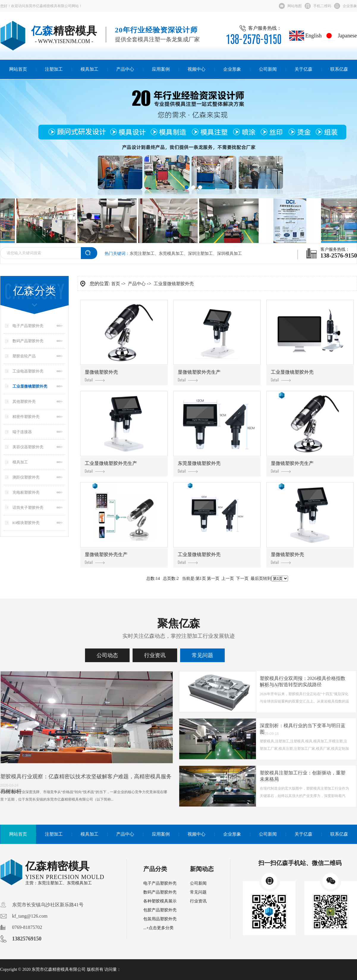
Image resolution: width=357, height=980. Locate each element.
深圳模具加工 (229, 254)
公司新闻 (268, 69)
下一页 (242, 579)
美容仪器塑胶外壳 (28, 447)
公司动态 (107, 655)
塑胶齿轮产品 (24, 356)
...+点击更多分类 (158, 928)
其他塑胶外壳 (24, 401)
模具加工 (89, 69)
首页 (116, 284)
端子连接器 (22, 432)
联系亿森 (339, 69)
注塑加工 (54, 69)
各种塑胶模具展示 (160, 901)
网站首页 (18, 69)
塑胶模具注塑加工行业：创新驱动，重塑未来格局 (303, 776)
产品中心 (125, 69)
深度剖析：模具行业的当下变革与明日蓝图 (303, 729)
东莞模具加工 (171, 254)
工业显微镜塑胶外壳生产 (111, 467)
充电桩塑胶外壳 (26, 492)
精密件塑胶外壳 (26, 417)
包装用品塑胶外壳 (160, 919)
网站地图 (295, 6)
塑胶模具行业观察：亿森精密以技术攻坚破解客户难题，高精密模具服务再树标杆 (86, 784)
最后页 (257, 579)
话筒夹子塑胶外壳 (28, 508)
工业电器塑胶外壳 (28, 371)
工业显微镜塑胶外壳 (30, 386)
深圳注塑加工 (200, 254)
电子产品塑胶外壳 (28, 326)
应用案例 (161, 69)
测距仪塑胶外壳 (26, 477)
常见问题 (202, 655)
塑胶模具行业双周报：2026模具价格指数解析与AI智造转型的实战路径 (303, 681)
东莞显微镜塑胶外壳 (199, 467)
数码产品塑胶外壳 (28, 341)
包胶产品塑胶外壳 (160, 910)
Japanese (339, 36)
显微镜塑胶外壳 (101, 376)
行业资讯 (155, 655)
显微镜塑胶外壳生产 (199, 376)
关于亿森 (303, 69)
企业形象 (350, 6)
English (306, 36)
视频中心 (196, 69)
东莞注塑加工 (142, 254)
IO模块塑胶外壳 (26, 523)
